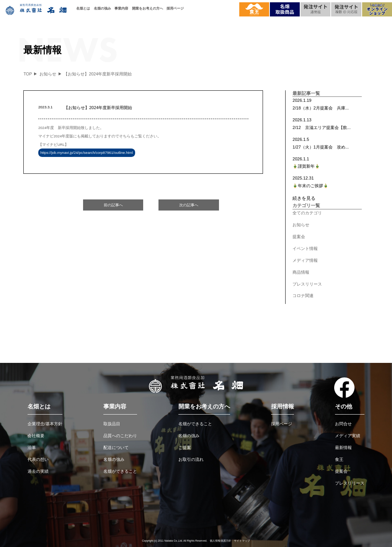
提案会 (299, 237)
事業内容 (121, 8)
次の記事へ (189, 205)
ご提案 (185, 447)
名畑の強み (102, 8)
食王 (339, 459)
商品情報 (301, 272)
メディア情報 (305, 260)
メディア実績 (348, 436)
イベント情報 (305, 248)
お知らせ (301, 225)
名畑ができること (120, 471)
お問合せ (343, 424)
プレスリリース (307, 284)
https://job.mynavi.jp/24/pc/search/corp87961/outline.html (87, 153)
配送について (116, 447)
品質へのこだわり (120, 436)
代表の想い (38, 459)
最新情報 (343, 447)
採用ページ (175, 8)
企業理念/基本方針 (45, 424)
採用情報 (283, 406)
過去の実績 (38, 471)
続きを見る (304, 198)
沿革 (32, 447)
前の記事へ (113, 205)
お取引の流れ (191, 459)
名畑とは (83, 8)
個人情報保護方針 (220, 541)
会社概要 (36, 436)
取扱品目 (112, 424)
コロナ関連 (303, 296)
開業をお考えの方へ (148, 8)
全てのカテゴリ (307, 213)
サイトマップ (242, 541)
